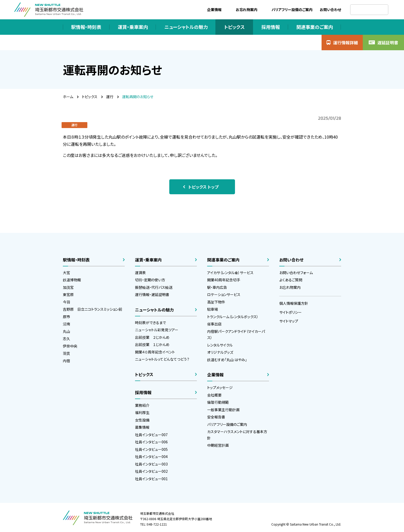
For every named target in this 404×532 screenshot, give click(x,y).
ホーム (68, 97)
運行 (110, 97)
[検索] (369, 10)
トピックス (90, 97)
